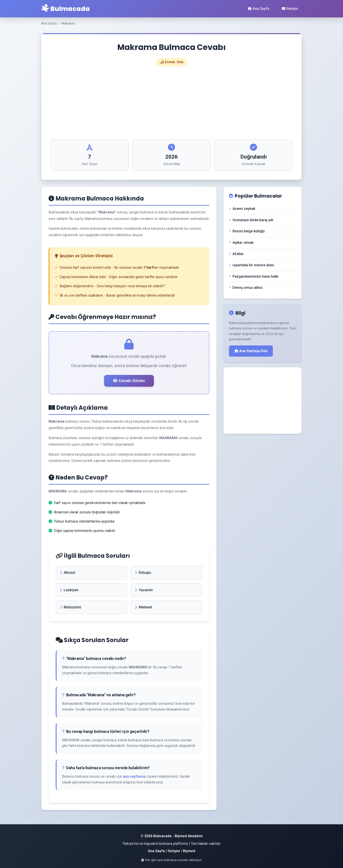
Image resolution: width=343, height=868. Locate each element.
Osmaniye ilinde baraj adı (251, 220)
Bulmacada (66, 9)
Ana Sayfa (258, 9)
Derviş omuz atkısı (246, 288)
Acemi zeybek (242, 209)
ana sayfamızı (135, 776)
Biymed (189, 851)
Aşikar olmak (241, 243)
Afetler (236, 254)
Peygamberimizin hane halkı (254, 276)
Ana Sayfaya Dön (251, 351)
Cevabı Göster (129, 381)
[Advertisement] (171, 103)
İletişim (290, 9)
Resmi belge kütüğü (247, 231)
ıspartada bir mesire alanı (251, 265)
